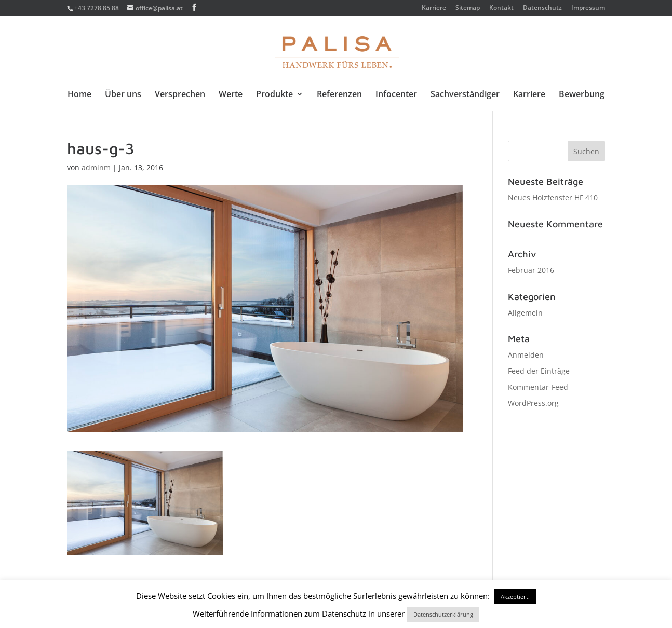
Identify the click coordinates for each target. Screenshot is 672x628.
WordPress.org (533, 403)
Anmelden (526, 355)
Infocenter (396, 95)
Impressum (588, 8)
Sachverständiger (465, 95)
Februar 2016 (531, 270)
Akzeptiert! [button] (515, 597)
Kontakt (501, 8)
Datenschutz (542, 8)
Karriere (434, 8)
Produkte (274, 95)
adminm (96, 167)
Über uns (123, 95)
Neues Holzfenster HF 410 (553, 197)
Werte (231, 95)
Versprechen (180, 95)
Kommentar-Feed (538, 387)
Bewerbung (582, 95)
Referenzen (339, 95)
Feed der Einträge (539, 371)
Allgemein (525, 313)
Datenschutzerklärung (443, 614)
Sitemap (468, 8)
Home (79, 95)
